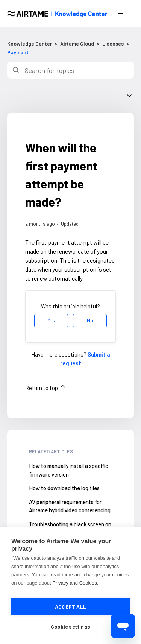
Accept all (70, 607)
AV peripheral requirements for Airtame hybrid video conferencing (70, 506)
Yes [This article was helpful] (51, 320)
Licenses (113, 43)
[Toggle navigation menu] (121, 14)
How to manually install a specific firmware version (69, 470)
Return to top (46, 387)
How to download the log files (64, 488)
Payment (18, 52)
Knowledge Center (30, 43)
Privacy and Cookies (75, 583)
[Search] (71, 70)
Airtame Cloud (77, 43)
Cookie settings (70, 627)
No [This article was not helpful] (90, 320)
